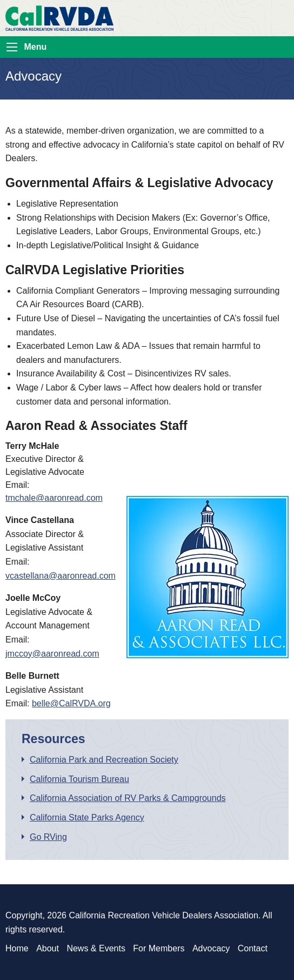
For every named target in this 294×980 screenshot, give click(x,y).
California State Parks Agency (87, 817)
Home (17, 948)
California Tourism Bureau (79, 779)
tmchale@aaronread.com (54, 498)
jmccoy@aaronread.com (52, 654)
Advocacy (211, 948)
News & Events (96, 948)
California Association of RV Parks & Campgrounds (128, 798)
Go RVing (48, 837)
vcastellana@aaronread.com (61, 576)
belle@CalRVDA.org (71, 703)
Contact (253, 948)
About (48, 948)
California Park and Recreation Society (104, 760)
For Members (159, 948)
